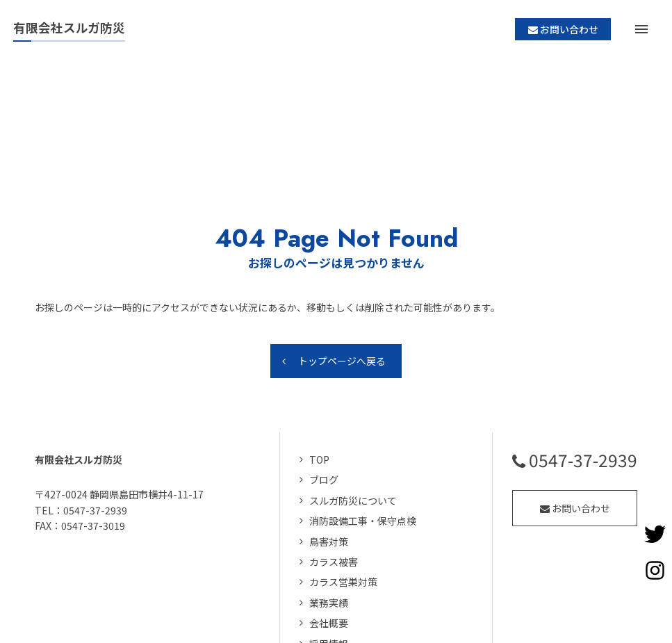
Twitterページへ (655, 534)
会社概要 (329, 505)
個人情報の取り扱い (353, 546)
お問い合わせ (575, 390)
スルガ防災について (353, 382)
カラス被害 (334, 443)
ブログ (324, 361)
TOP (319, 341)
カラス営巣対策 (343, 464)
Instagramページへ (655, 570)
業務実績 (329, 485)
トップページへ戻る (342, 243)
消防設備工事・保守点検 (363, 402)
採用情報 (329, 526)
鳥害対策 (329, 423)
